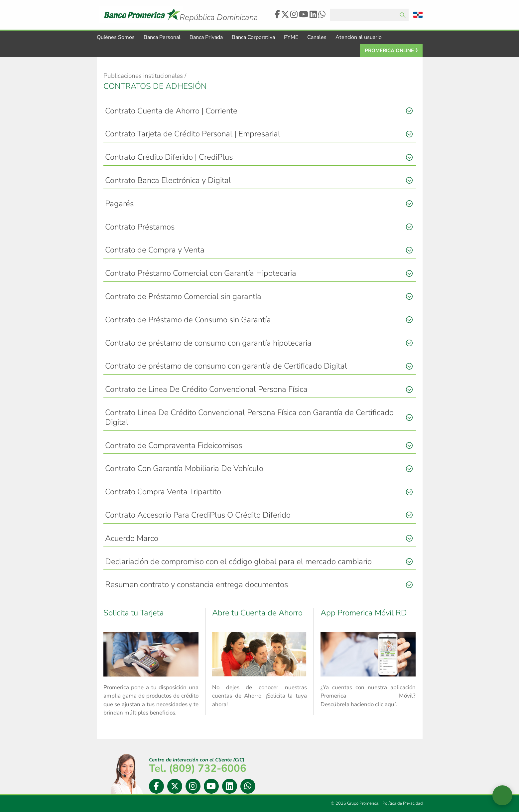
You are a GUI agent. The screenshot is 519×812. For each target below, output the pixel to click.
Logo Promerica (226, 12)
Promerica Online (389, 51)
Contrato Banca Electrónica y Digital (168, 181)
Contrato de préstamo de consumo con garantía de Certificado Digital (226, 366)
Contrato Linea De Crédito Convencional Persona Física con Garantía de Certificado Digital (249, 418)
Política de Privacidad (402, 804)
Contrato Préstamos (140, 227)
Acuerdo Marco (132, 539)
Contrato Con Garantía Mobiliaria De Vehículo (184, 469)
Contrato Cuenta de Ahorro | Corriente (171, 111)
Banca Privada (206, 38)
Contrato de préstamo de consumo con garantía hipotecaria (208, 343)
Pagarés (119, 204)
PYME (291, 38)
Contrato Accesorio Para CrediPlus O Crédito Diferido (198, 515)
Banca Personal (162, 38)
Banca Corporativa (253, 38)
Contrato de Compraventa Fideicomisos (174, 446)
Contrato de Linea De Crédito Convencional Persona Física (206, 390)
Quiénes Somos (116, 38)
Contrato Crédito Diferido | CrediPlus (169, 157)
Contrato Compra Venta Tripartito (163, 492)
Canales (317, 38)
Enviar (403, 15)
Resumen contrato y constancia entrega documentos (196, 585)
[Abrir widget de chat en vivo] (502, 795)
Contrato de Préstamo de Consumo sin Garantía (188, 320)
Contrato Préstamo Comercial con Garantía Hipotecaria (201, 273)
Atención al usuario (359, 38)
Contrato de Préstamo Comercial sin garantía (183, 297)
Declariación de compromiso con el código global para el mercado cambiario (238, 562)
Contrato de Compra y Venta (155, 250)
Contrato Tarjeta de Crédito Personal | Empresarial (193, 134)
